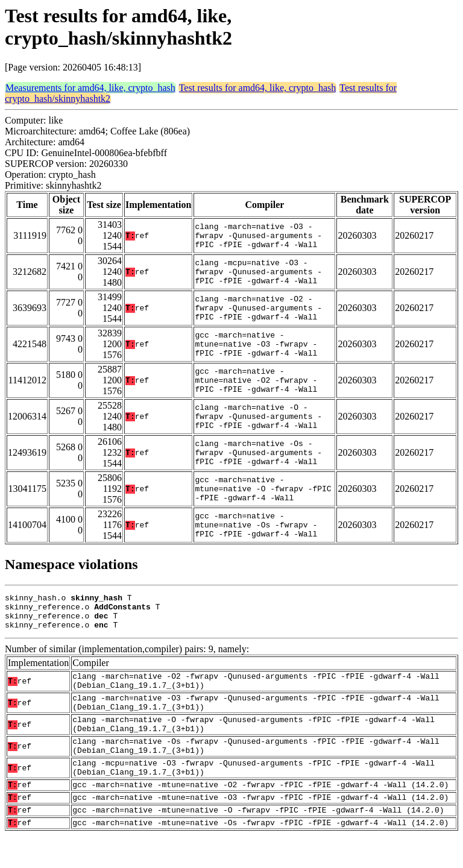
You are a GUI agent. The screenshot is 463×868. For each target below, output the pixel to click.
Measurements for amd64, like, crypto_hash (90, 88)
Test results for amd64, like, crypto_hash (258, 88)
